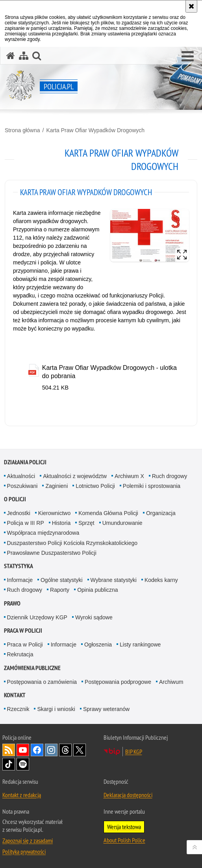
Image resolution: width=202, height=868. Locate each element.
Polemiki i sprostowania (152, 486)
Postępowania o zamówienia (42, 682)
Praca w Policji (23, 631)
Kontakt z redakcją (22, 795)
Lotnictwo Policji (95, 486)
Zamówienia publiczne (32, 668)
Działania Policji (25, 462)
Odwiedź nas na (23, 750)
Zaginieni (57, 486)
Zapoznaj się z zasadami (28, 840)
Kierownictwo (54, 513)
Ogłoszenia (98, 645)
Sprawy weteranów (106, 709)
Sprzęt (86, 523)
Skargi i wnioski (56, 709)
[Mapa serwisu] (24, 56)
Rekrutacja (20, 654)
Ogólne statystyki (62, 580)
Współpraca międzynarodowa (43, 533)
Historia (61, 523)
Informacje (20, 580)
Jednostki (19, 513)
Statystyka (19, 566)
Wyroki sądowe (94, 617)
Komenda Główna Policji (108, 513)
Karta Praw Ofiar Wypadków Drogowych (95, 130)
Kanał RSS (9, 750)
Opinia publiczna (98, 590)
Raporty (60, 590)
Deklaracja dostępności (128, 795)
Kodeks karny (161, 580)
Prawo (12, 603)
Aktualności (21, 476)
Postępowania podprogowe (118, 682)
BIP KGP (134, 752)
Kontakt (15, 695)
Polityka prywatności (24, 851)
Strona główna (22, 130)
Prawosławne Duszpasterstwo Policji (52, 553)
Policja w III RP (26, 523)
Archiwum (171, 682)
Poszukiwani (22, 486)
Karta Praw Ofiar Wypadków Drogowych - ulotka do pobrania (109, 372)
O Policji (15, 499)
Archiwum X (129, 476)
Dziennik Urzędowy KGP (37, 617)
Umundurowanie (122, 523)
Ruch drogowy (170, 476)
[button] (188, 57)
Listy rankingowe (140, 645)
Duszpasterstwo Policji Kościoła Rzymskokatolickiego (72, 543)
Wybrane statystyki (114, 580)
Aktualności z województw (75, 476)
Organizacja (161, 513)
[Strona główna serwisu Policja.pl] (11, 56)
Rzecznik (18, 709)
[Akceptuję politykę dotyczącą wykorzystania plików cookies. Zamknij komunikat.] (191, 6)
